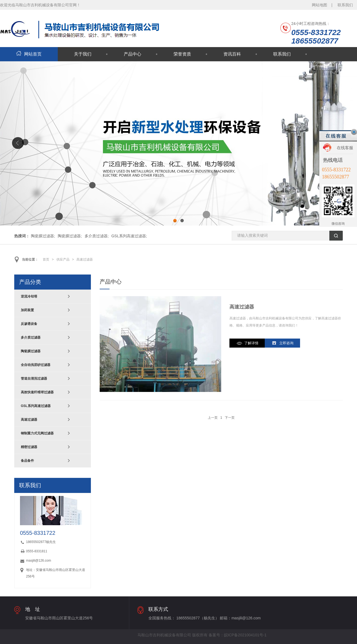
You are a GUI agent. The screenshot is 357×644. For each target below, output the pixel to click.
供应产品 (63, 259)
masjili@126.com (39, 561)
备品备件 (27, 461)
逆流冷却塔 (29, 296)
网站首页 (29, 54)
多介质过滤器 (31, 337)
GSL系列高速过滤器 (36, 406)
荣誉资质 (182, 54)
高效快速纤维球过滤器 (37, 392)
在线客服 (345, 148)
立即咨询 (286, 343)
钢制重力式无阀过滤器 (37, 433)
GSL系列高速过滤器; (129, 236)
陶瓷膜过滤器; (43, 236)
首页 (46, 259)
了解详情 (251, 343)
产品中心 (133, 54)
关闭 (354, 132)
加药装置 (27, 310)
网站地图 (319, 5)
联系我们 (345, 5)
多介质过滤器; (97, 236)
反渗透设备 (29, 324)
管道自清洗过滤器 (34, 379)
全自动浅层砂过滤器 (36, 365)
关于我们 (83, 54)
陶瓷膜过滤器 (31, 351)
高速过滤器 (85, 259)
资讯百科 (232, 54)
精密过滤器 (29, 447)
